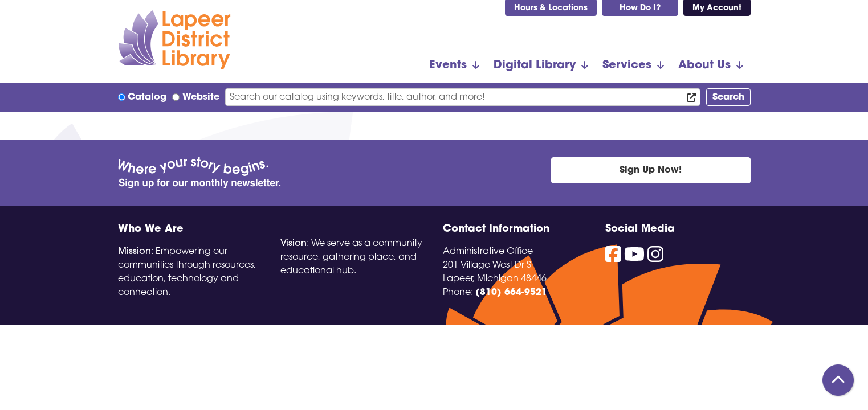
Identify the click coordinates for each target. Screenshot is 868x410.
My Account (717, 8)
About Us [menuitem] (704, 65)
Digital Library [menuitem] (535, 65)
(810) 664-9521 (511, 293)
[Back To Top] (838, 380)
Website (201, 97)
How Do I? (640, 8)
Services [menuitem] (627, 65)
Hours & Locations (551, 8)
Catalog (147, 97)
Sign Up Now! (651, 170)
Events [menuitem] (448, 65)
